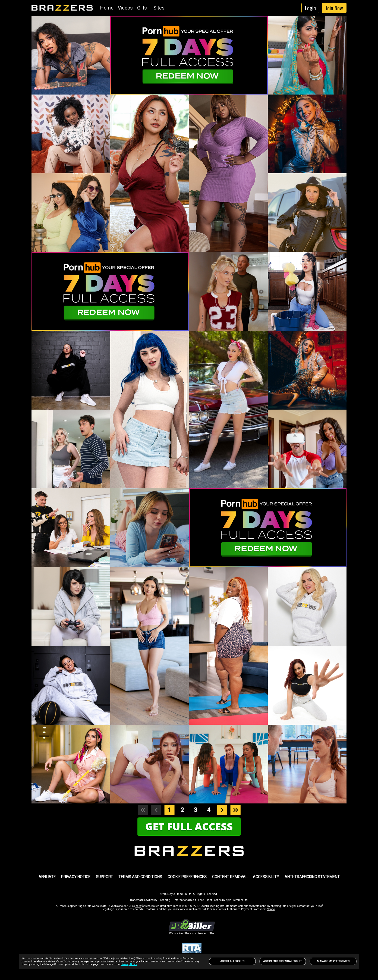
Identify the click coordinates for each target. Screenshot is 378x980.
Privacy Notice (129, 964)
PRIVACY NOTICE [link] (76, 877)
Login (310, 8)
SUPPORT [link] (104, 877)
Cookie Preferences (187, 877)
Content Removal (230, 877)
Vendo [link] (271, 909)
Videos (125, 8)
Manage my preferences (333, 961)
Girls (142, 8)
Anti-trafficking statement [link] (312, 877)
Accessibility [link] (266, 877)
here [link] (138, 906)
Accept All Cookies (232, 961)
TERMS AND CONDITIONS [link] (140, 877)
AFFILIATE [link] (47, 877)
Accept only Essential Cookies (283, 961)
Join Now (334, 8)
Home (107, 8)
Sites (159, 8)
